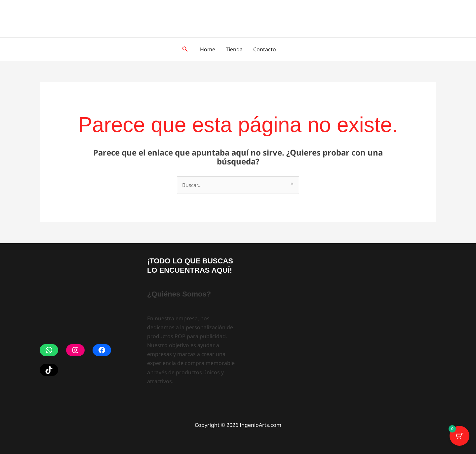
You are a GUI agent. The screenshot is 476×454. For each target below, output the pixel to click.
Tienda (234, 49)
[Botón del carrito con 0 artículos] (459, 437)
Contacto (265, 49)
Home (208, 49)
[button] (185, 49)
